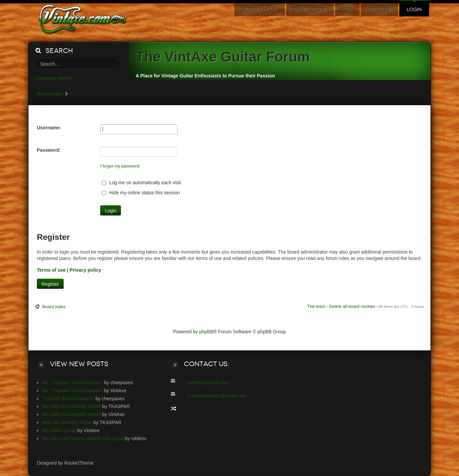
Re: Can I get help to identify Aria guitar (83, 438)
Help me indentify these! (67, 422)
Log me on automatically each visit (141, 183)
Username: (49, 128)
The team (316, 306)
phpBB (206, 332)
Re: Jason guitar (59, 430)
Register (50, 284)
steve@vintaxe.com (208, 383)
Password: (49, 150)
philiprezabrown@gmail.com (217, 396)
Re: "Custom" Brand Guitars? (72, 383)
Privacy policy (85, 270)
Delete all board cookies (352, 306)
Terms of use (51, 270)
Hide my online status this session (141, 193)
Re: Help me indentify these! (71, 406)
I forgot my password (120, 166)
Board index (49, 94)
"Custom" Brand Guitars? (68, 399)
